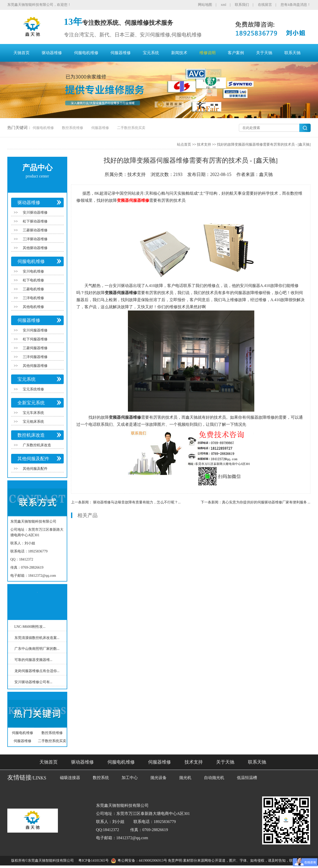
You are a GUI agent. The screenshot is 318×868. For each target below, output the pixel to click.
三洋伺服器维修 (35, 357)
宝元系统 (151, 53)
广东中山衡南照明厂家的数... (37, 649)
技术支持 (204, 144)
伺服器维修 (121, 53)
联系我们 (242, 5)
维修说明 (208, 53)
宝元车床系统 (33, 413)
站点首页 (184, 144)
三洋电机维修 (33, 298)
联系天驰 (292, 53)
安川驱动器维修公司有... (33, 682)
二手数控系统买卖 (131, 128)
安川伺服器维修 (35, 330)
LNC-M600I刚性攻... (30, 627)
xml (223, 5)
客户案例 (236, 53)
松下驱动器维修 (35, 221)
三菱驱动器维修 (35, 230)
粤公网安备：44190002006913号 (142, 861)
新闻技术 (179, 53)
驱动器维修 (52, 53)
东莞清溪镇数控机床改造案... (37, 638)
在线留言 (265, 5)
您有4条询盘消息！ (296, 5)
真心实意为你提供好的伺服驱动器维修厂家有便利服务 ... (266, 502)
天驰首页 (21, 53)
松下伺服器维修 (35, 339)
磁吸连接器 (70, 778)
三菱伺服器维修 (35, 348)
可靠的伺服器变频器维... (33, 660)
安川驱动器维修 (35, 213)
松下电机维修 (33, 280)
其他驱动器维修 (35, 248)
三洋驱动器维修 (35, 239)
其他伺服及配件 (33, 459)
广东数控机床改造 (37, 445)
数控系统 (101, 778)
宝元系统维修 (33, 389)
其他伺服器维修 (35, 366)
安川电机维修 (33, 271)
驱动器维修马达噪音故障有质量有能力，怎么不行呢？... (137, 502)
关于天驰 (264, 53)
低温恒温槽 (247, 778)
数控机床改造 (31, 435)
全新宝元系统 (31, 403)
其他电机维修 (33, 307)
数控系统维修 (73, 128)
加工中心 (130, 778)
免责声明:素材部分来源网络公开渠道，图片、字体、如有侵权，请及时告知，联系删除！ (237, 861)
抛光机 (185, 778)
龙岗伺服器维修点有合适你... (37, 671)
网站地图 (205, 5)
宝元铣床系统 (33, 422)
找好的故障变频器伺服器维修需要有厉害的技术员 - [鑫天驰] (264, 144)
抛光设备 (158, 778)
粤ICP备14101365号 (94, 861)
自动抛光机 (214, 778)
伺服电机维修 (86, 53)
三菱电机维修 (33, 289)
